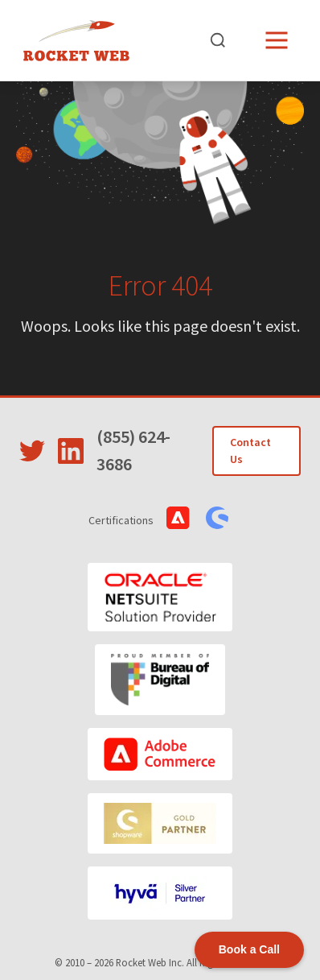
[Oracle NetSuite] (160, 597)
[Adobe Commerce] (160, 754)
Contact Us (250, 451)
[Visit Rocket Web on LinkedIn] (71, 451)
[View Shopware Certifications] (217, 518)
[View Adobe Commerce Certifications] (178, 518)
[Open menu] (277, 40)
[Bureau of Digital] (160, 680)
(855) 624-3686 (133, 450)
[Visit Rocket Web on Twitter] (32, 451)
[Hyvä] (160, 893)
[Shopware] (160, 823)
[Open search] (218, 40)
